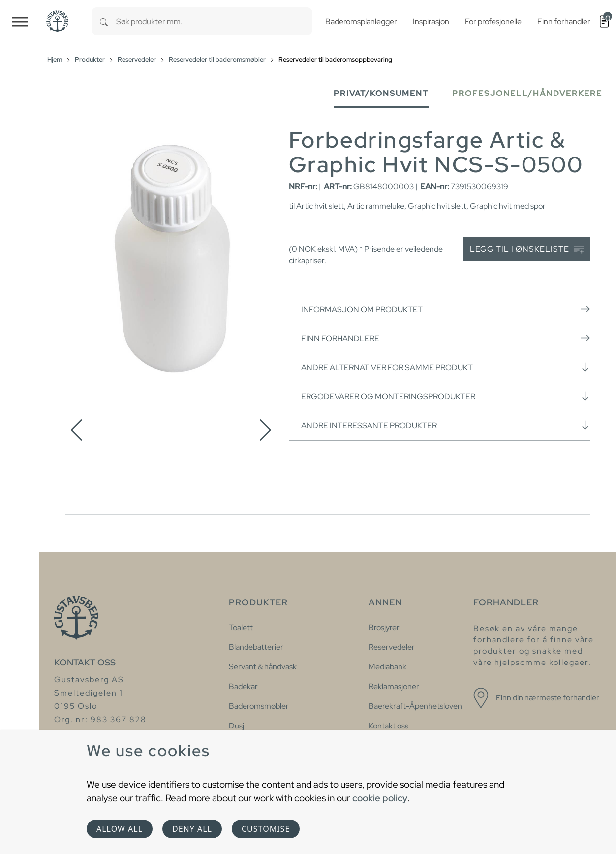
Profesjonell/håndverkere (527, 93)
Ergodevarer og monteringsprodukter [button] (446, 396)
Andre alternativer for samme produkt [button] (446, 367)
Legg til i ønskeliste (527, 249)
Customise (266, 829)
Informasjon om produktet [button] (446, 309)
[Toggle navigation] (20, 21)
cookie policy (380, 798)
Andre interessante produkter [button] (446, 425)
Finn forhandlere (446, 338)
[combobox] (214, 21)
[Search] (104, 21)
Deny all (192, 829)
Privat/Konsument (381, 93)
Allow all (120, 829)
